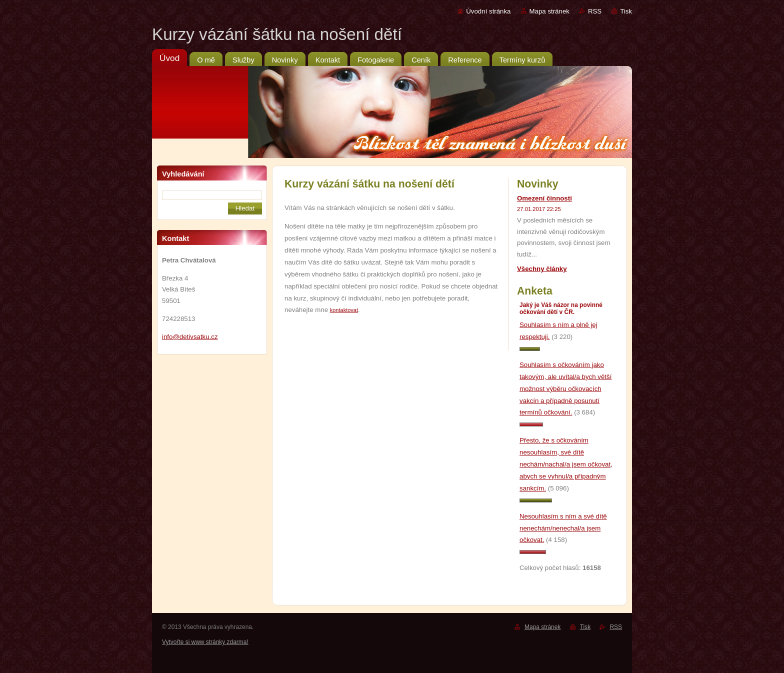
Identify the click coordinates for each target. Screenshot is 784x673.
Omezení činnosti (544, 198)
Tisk (626, 11)
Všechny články (542, 269)
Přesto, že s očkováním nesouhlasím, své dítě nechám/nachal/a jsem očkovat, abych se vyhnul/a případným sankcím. (566, 464)
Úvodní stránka (488, 11)
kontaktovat (344, 310)
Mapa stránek (549, 11)
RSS (595, 11)
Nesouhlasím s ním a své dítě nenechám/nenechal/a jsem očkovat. (563, 528)
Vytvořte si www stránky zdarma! (205, 642)
